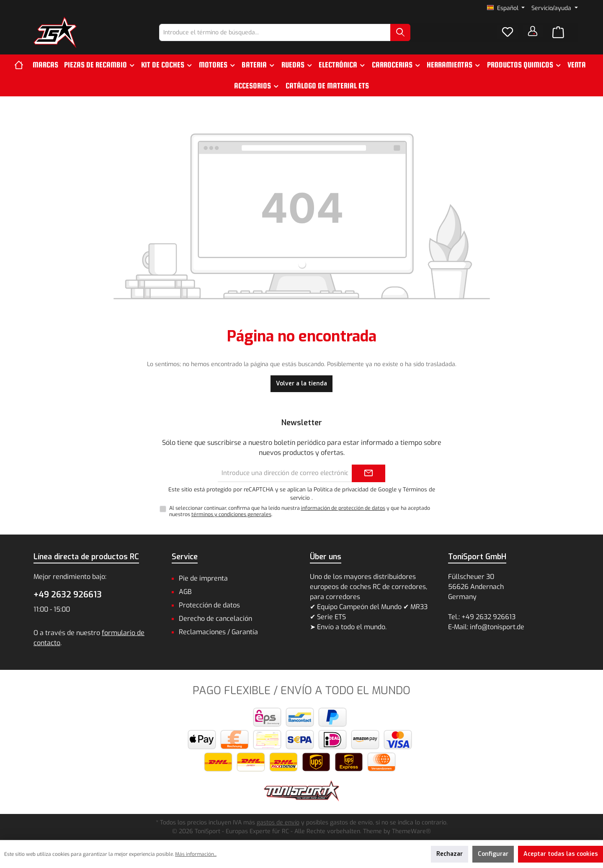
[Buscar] (400, 32)
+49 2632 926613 (68, 595)
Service (185, 557)
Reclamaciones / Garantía (218, 632)
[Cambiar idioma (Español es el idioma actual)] (506, 8)
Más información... (196, 854)
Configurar (493, 854)
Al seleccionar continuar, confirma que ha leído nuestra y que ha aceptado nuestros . (300, 511)
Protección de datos (209, 605)
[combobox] (275, 32)
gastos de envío (278, 823)
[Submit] (368, 474)
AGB (185, 592)
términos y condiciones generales (231, 514)
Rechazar (450, 854)
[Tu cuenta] (533, 31)
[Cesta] (558, 33)
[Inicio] (22, 65)
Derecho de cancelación (215, 619)
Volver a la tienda (301, 384)
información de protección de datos (343, 508)
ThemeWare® (411, 831)
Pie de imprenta (203, 578)
